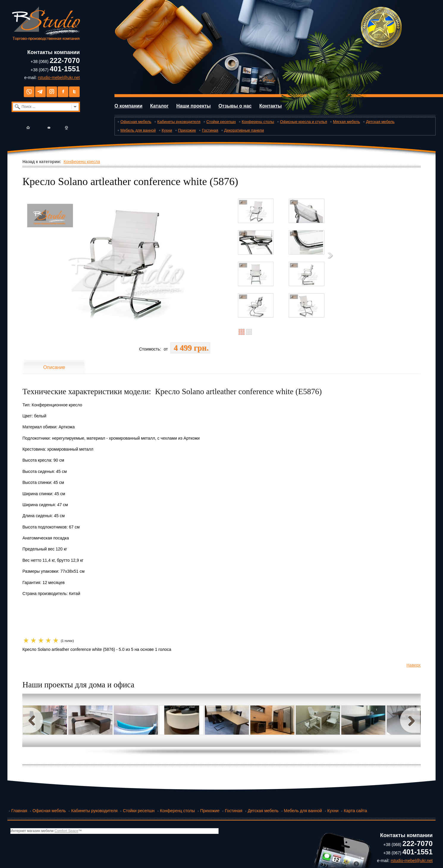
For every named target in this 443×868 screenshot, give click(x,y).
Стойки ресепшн (221, 122)
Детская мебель (380, 122)
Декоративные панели (244, 130)
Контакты (270, 106)
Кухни (167, 130)
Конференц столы (258, 122)
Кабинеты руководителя (179, 122)
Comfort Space (66, 831)
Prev (33, 720)
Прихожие (187, 130)
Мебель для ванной (138, 130)
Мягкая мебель (347, 122)
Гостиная (210, 130)
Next (410, 720)
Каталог (159, 106)
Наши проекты (194, 106)
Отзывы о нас (235, 106)
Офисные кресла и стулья (304, 122)
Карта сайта (355, 811)
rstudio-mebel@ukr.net (59, 78)
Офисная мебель (136, 122)
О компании (128, 106)
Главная (19, 811)
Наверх (414, 665)
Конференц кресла (82, 162)
